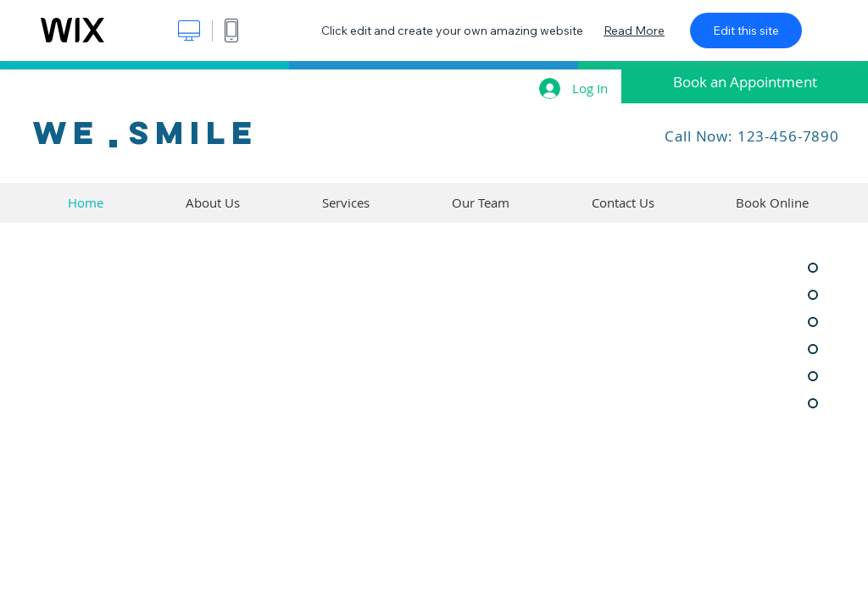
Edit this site (746, 30)
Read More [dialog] (634, 30)
